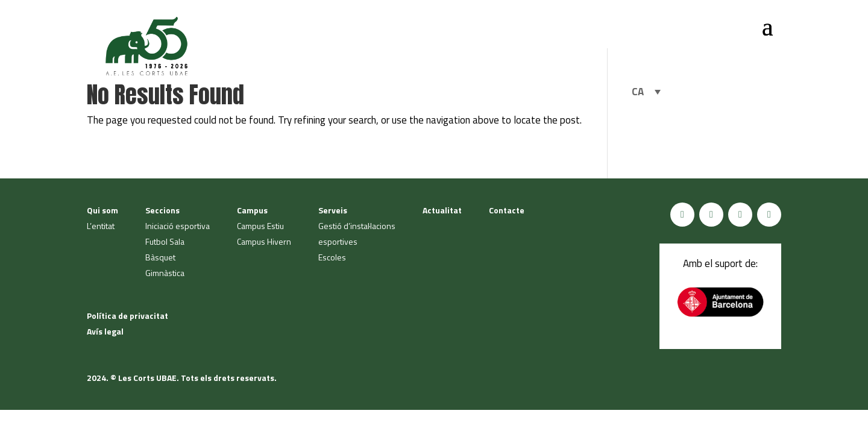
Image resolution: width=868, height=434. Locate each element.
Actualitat (442, 210)
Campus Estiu (260, 226)
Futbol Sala (165, 241)
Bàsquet (160, 257)
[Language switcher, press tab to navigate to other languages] (646, 92)
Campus (252, 210)
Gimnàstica (165, 273)
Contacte (507, 210)
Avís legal (105, 331)
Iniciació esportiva (178, 226)
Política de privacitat (127, 316)
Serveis (333, 210)
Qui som (102, 210)
